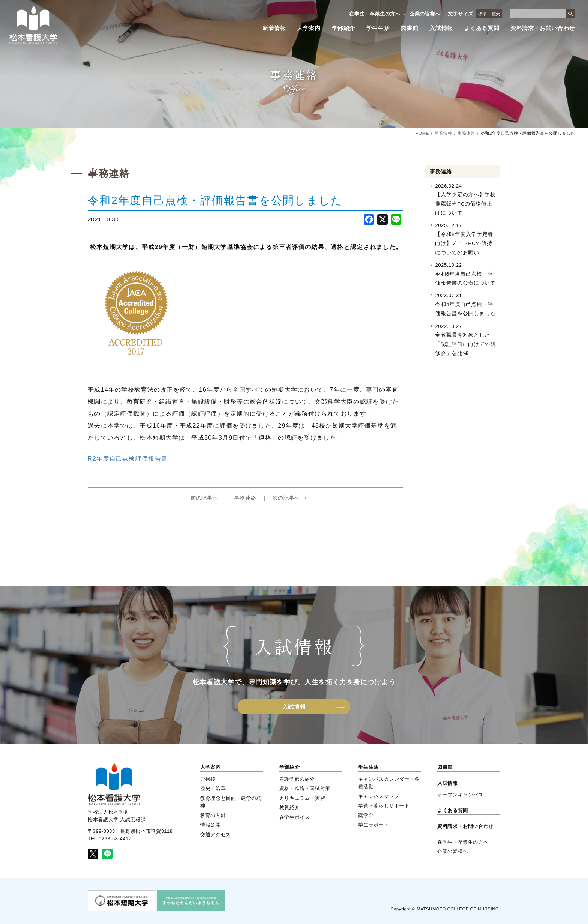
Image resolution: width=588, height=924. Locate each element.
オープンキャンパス (460, 795)
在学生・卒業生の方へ (375, 14)
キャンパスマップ (379, 796)
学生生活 (378, 28)
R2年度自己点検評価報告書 (128, 459)
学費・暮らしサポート (384, 806)
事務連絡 (466, 133)
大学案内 (309, 28)
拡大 (496, 14)
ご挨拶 (208, 779)
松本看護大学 (33, 25)
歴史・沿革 (213, 788)
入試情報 (441, 28)
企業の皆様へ (425, 14)
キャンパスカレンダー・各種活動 (389, 783)
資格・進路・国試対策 (305, 788)
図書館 (410, 28)
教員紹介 (290, 808)
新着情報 (274, 28)
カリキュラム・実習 (302, 798)
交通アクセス (216, 835)
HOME (422, 133)
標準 (482, 14)
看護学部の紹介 (297, 779)
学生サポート (373, 825)
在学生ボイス (295, 817)
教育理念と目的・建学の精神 (231, 802)
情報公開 (211, 825)
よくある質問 (482, 28)
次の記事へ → (290, 498)
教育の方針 (213, 815)
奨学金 (366, 815)
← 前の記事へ (200, 498)
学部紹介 (344, 28)
